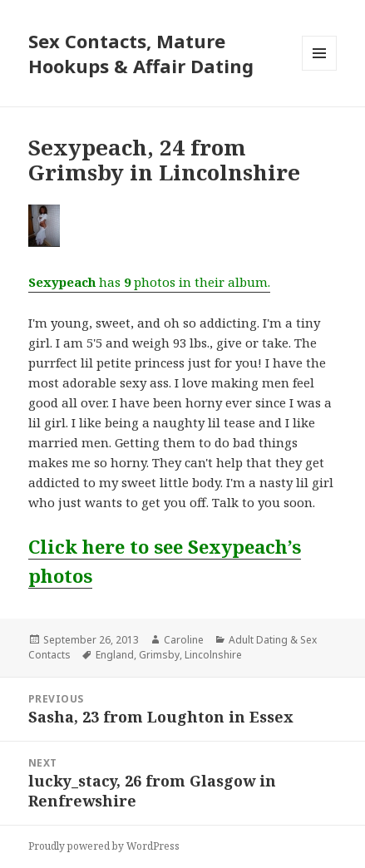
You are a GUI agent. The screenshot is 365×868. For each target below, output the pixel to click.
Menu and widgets (320, 70)
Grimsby (159, 655)
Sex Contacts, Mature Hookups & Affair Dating (141, 53)
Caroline (184, 640)
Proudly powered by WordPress (104, 846)
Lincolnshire (213, 655)
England (115, 655)
